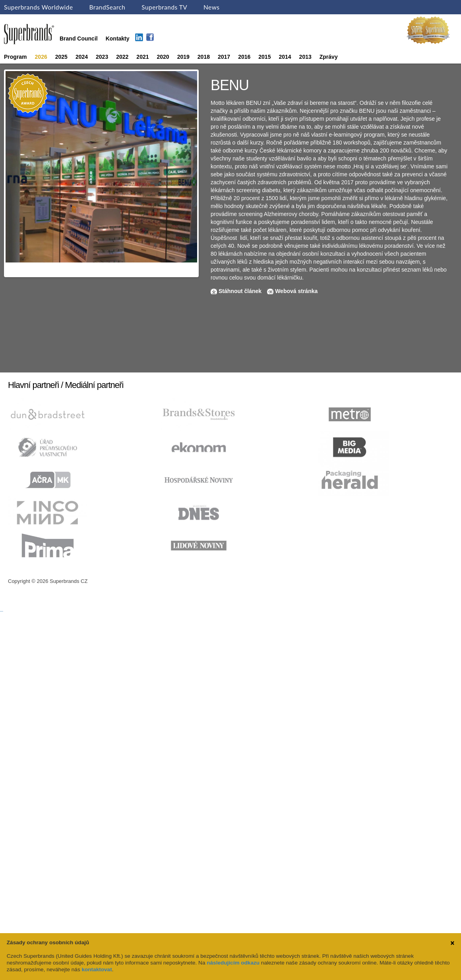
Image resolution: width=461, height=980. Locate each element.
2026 (41, 57)
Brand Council (79, 39)
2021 (142, 57)
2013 (305, 57)
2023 (102, 57)
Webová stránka (296, 291)
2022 (122, 57)
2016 (244, 57)
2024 (82, 57)
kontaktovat (97, 969)
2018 (204, 57)
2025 (61, 57)
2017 (224, 57)
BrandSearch (107, 7)
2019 (183, 57)
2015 (264, 57)
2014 (285, 57)
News (211, 7)
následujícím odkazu (233, 963)
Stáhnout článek (240, 291)
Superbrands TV (164, 7)
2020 (163, 57)
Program (15, 57)
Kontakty (118, 39)
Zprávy (329, 57)
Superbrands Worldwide (39, 7)
